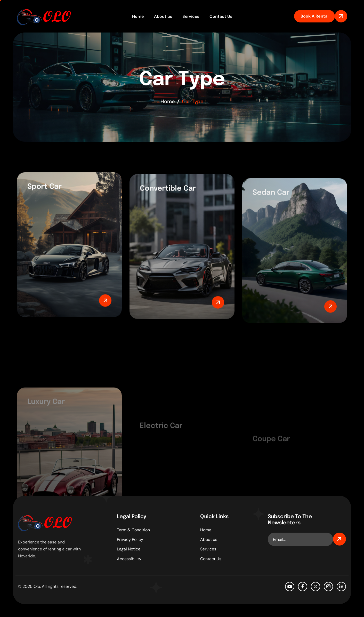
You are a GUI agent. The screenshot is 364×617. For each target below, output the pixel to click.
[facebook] (303, 587)
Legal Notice (129, 549)
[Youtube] (290, 587)
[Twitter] (316, 587)
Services (191, 16)
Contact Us (221, 16)
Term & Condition (133, 530)
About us (163, 16)
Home (138, 16)
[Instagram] (328, 587)
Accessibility (129, 559)
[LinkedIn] (341, 587)
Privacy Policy (130, 539)
